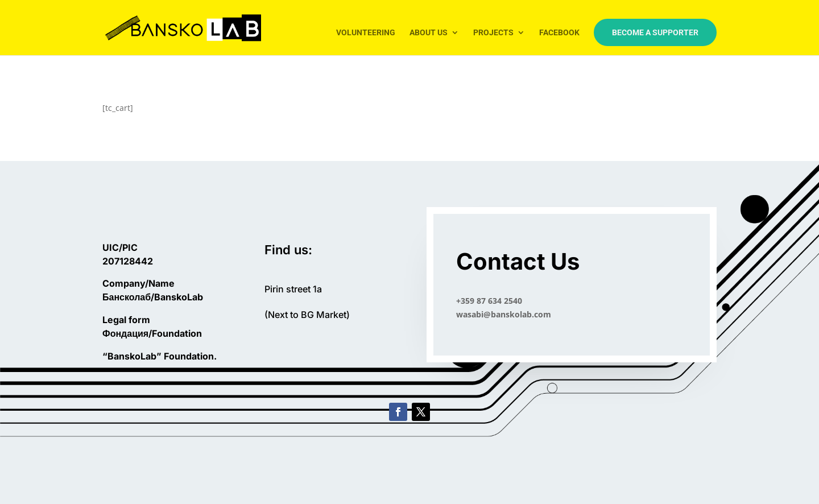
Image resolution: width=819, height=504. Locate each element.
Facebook (559, 33)
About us (429, 33)
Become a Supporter (655, 32)
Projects (493, 33)
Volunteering (366, 33)
